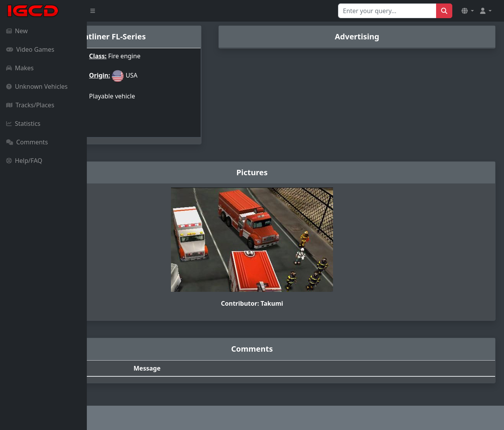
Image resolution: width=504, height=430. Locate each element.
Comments (27, 142)
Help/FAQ (24, 161)
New (17, 31)
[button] (468, 11)
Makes (20, 68)
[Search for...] (387, 11)
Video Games (30, 49)
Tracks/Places (30, 105)
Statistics (23, 124)
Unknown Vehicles (37, 86)
